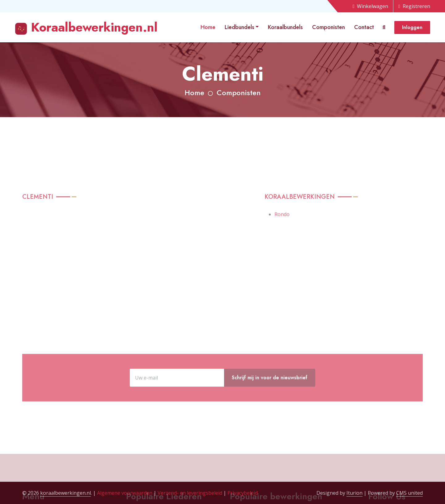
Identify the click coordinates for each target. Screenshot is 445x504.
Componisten (328, 27)
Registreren (414, 6)
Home (208, 27)
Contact (364, 27)
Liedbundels (239, 27)
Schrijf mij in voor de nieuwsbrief (270, 398)
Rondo (282, 264)
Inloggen (412, 27)
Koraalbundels (285, 27)
